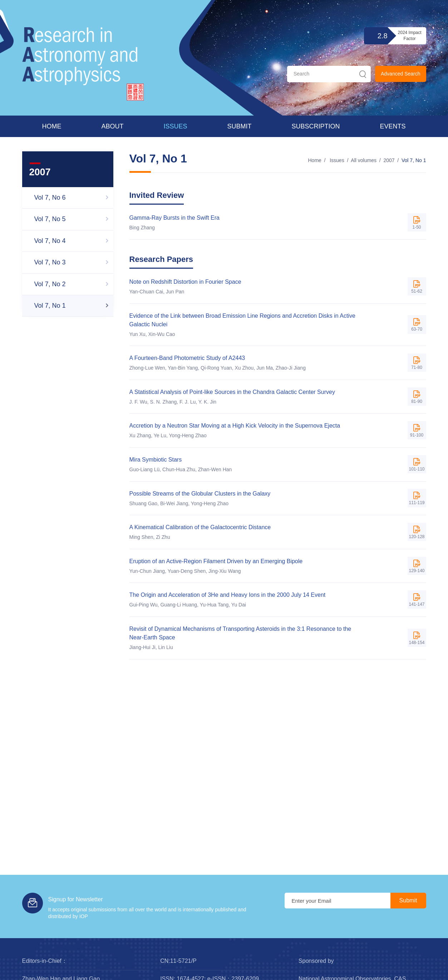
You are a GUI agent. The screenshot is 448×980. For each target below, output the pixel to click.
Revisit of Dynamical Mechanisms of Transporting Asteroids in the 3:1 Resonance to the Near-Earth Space (240, 633)
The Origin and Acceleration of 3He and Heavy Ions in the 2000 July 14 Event (228, 595)
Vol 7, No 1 (414, 160)
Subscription (316, 126)
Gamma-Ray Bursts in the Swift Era (175, 218)
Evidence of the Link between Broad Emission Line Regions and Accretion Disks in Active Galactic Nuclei (242, 320)
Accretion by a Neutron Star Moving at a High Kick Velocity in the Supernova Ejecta (235, 426)
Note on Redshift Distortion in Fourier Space (185, 282)
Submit (240, 126)
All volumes (364, 160)
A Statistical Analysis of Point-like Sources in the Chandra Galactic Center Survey (232, 392)
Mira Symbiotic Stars (156, 460)
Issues (176, 126)
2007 (389, 160)
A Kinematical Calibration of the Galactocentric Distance (200, 527)
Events (393, 126)
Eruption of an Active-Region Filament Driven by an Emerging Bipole (216, 561)
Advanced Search (401, 74)
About (113, 126)
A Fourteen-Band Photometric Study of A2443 (187, 358)
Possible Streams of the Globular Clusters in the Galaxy (200, 494)
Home (52, 126)
